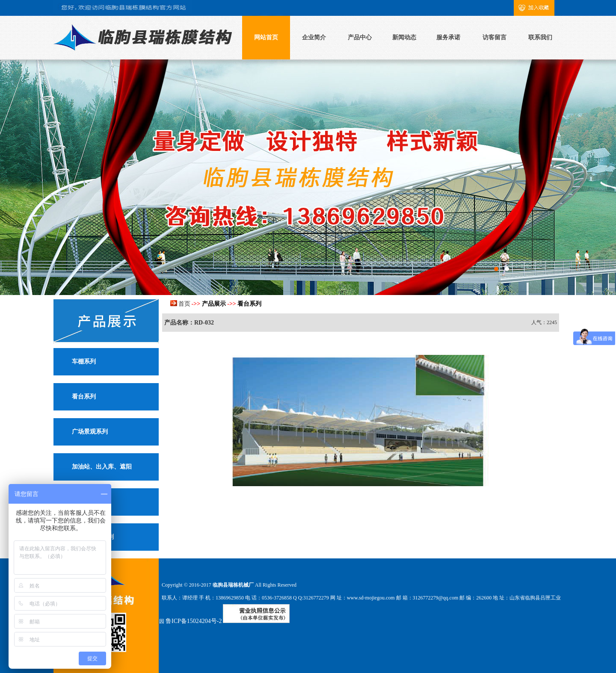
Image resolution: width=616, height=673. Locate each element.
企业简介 (314, 37)
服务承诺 (448, 37)
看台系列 (84, 397)
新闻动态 (404, 37)
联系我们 (540, 37)
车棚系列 (84, 362)
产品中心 (360, 37)
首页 (184, 304)
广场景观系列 (90, 432)
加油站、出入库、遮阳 (102, 467)
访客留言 (495, 37)
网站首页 (266, 37)
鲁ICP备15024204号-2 (194, 621)
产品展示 (214, 304)
